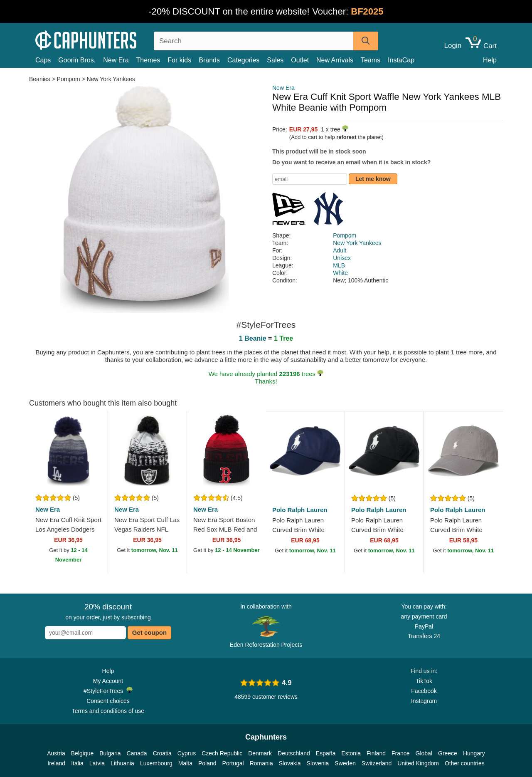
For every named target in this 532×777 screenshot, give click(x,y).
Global (424, 753)
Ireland (56, 763)
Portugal (233, 763)
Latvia (97, 763)
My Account (108, 681)
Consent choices (108, 701)
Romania (261, 763)
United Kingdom (418, 763)
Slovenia (318, 763)
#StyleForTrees (108, 690)
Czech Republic (222, 753)
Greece (448, 753)
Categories (243, 60)
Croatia (162, 753)
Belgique (83, 753)
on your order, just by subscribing (108, 611)
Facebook (424, 691)
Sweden (345, 763)
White (340, 273)
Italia (77, 763)
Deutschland (294, 753)
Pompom (69, 79)
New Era (116, 60)
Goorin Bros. (77, 60)
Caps (43, 60)
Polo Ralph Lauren (300, 510)
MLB (339, 265)
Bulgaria (110, 753)
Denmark (260, 753)
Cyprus (187, 753)
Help (490, 60)
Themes (148, 60)
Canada (137, 753)
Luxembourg (156, 763)
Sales (275, 60)
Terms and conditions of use (108, 711)
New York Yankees (111, 79)
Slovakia (290, 763)
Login (453, 46)
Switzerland (377, 763)
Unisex (342, 258)
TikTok (424, 681)
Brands (209, 60)
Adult (340, 250)
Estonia (351, 753)
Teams (371, 60)
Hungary (474, 753)
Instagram (424, 701)
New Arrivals (335, 60)
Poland (207, 763)
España (326, 753)
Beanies (40, 79)
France (401, 753)
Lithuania (122, 763)
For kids (179, 60)
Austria (56, 753)
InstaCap (401, 60)
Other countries (465, 763)
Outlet (300, 60)
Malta (185, 763)
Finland (376, 753)
